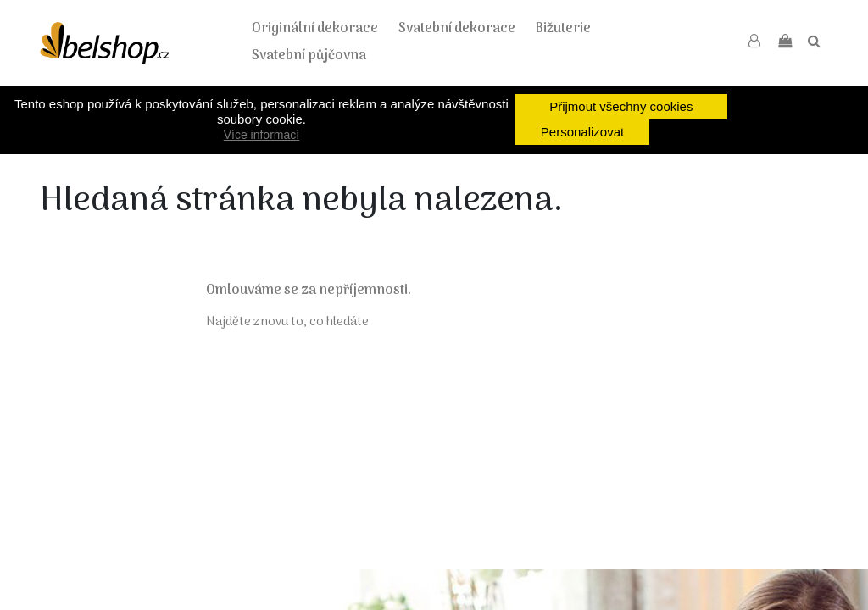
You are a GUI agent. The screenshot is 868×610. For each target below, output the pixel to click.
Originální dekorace (315, 29)
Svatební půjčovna (309, 56)
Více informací (262, 135)
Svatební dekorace (457, 29)
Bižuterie (563, 29)
